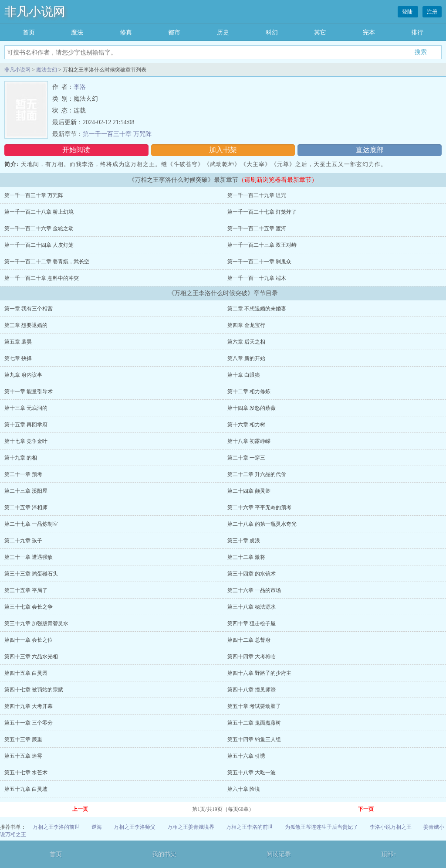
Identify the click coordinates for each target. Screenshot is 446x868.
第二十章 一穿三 (246, 458)
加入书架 (223, 150)
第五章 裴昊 (18, 342)
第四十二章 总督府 (249, 640)
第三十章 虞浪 (244, 541)
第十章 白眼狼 (244, 375)
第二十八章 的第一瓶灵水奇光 (262, 524)
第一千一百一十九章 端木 (257, 278)
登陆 (408, 12)
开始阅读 (76, 150)
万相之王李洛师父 (135, 827)
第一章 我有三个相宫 (29, 309)
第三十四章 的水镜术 (252, 574)
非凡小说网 (35, 12)
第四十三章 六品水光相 (31, 657)
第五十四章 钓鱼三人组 (254, 739)
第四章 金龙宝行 (246, 325)
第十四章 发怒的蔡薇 (252, 408)
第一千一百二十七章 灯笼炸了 (262, 212)
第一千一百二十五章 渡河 (257, 228)
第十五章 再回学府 (26, 425)
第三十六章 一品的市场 (254, 590)
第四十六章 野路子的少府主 (259, 673)
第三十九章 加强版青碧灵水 (36, 623)
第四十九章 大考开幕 (29, 706)
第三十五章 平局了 (26, 590)
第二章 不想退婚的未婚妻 (257, 309)
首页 (29, 32)
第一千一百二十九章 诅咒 (257, 195)
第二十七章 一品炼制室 (31, 524)
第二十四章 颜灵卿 (249, 491)
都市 (174, 32)
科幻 (272, 32)
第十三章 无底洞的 (26, 408)
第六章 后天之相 (246, 342)
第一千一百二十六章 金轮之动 (39, 228)
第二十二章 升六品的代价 (257, 474)
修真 (126, 32)
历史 (223, 32)
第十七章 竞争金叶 (26, 441)
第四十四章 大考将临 (252, 657)
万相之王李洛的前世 (56, 827)
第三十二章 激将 (246, 557)
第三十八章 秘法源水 (252, 607)
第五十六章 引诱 (246, 756)
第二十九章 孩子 (23, 541)
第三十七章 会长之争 (29, 607)
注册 (432, 12)
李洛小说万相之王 (391, 827)
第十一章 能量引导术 (29, 391)
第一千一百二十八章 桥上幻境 (39, 212)
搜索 (421, 52)
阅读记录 (279, 854)
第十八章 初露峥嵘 (249, 441)
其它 (320, 32)
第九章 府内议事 (23, 375)
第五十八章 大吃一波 (252, 773)
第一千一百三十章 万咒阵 (117, 134)
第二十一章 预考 (23, 474)
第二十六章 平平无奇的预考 (259, 507)
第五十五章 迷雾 (23, 756)
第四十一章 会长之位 (29, 640)
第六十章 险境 (244, 789)
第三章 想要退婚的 (26, 325)
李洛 (80, 87)
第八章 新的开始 (246, 358)
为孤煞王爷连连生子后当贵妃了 (321, 827)
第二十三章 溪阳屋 (26, 491)
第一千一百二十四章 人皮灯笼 (39, 245)
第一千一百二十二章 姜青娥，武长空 (47, 262)
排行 (417, 32)
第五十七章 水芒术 (26, 773)
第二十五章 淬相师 (26, 507)
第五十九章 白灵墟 (26, 789)
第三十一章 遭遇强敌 (29, 557)
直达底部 (370, 150)
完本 (369, 32)
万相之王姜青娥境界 (191, 827)
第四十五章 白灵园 (26, 673)
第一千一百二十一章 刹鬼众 (259, 262)
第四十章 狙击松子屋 (252, 623)
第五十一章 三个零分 (29, 723)
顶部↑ (389, 854)
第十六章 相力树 (246, 425)
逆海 (97, 827)
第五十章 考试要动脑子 (254, 706)
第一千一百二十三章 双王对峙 (262, 245)
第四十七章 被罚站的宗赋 (34, 690)
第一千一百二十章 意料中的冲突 (42, 278)
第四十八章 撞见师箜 (252, 690)
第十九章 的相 (21, 458)
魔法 (77, 32)
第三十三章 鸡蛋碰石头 (31, 574)
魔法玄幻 (47, 70)
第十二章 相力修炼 (249, 391)
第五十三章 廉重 (23, 739)
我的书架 (164, 854)
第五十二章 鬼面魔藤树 (254, 723)
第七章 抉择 (18, 358)
